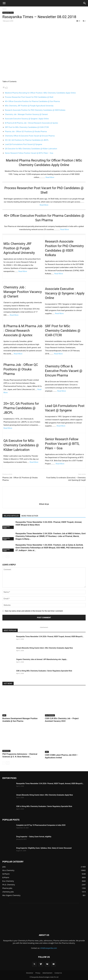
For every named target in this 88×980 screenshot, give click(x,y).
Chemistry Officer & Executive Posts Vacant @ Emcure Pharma (30, 136)
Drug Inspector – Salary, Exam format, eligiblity (34, 837)
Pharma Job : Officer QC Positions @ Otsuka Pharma (26, 132)
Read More (50, 177)
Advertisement (47, 973)
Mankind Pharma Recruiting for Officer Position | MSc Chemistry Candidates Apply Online (40, 93)
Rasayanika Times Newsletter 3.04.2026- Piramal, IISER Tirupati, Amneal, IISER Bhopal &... (50, 637)
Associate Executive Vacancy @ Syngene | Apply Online (27, 119)
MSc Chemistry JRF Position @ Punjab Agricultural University (29, 106)
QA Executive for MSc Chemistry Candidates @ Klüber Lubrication (31, 149)
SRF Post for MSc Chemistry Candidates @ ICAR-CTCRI (27, 127)
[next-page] (8, 556)
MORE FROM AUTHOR (30, 516)
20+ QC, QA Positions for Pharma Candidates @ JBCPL (27, 140)
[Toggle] (7, 88)
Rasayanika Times (8, 13)
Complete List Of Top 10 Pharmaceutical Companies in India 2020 (41, 825)
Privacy (38, 973)
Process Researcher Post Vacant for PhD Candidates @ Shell (29, 97)
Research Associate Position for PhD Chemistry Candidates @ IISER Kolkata (35, 110)
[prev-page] (4, 556)
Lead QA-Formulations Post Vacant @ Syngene (23, 144)
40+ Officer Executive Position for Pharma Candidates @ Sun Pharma (32, 101)
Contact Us (58, 973)
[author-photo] (44, 501)
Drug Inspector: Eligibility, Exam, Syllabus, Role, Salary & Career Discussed (44, 848)
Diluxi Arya (44, 504)
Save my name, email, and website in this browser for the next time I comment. (34, 611)
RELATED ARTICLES (11, 516)
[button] (4, 3)
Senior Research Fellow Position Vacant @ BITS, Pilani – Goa (29, 153)
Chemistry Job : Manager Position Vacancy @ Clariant (26, 114)
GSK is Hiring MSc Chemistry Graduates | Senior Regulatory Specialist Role (44, 671)
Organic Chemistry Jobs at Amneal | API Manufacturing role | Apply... (42, 659)
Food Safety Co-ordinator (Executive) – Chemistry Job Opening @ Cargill (66, 479)
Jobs (4, 715)
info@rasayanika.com (49, 948)
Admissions (6, 751)
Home (4, 9)
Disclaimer (30, 973)
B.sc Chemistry (50, 715)
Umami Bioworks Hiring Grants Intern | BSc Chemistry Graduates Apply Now (45, 648)
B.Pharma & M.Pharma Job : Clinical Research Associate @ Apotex (31, 123)
